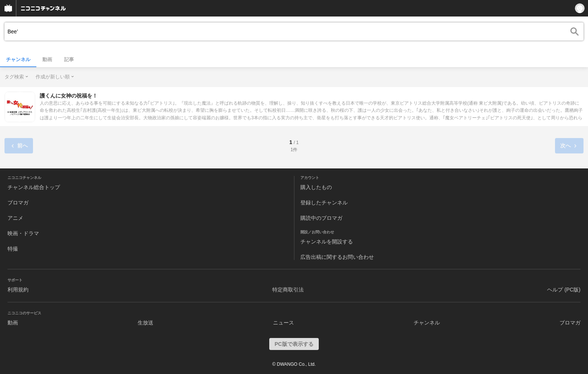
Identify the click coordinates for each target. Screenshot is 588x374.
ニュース (283, 323)
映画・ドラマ (23, 233)
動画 (47, 59)
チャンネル (18, 59)
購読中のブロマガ (321, 218)
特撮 (13, 249)
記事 (69, 59)
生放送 (145, 323)
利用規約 (18, 290)
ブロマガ (18, 203)
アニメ (15, 218)
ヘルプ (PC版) (564, 290)
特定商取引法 (288, 290)
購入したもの (316, 187)
